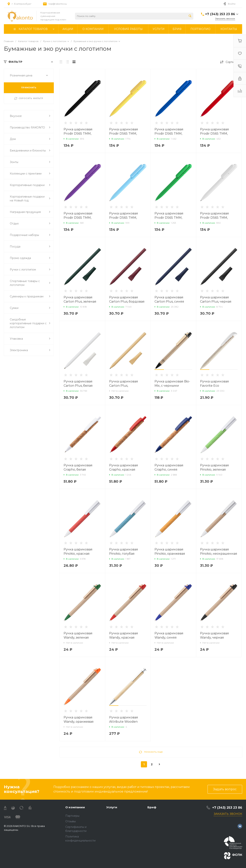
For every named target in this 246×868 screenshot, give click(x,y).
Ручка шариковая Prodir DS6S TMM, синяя (169, 134)
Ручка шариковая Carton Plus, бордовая (127, 299)
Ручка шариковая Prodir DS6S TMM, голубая (124, 218)
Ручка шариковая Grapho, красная (124, 467)
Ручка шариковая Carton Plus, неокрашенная (124, 386)
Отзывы (71, 821)
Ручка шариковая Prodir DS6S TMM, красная (214, 134)
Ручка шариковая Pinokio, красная (78, 551)
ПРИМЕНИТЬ (29, 88)
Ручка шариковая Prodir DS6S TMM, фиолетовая (78, 218)
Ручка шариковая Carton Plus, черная (216, 299)
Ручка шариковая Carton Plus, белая (78, 384)
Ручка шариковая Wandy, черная (214, 635)
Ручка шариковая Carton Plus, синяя (169, 299)
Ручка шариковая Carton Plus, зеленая (80, 299)
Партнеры (72, 816)
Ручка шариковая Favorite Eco (214, 384)
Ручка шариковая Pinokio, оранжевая (170, 551)
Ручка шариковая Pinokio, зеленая (214, 467)
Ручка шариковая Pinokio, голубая (124, 551)
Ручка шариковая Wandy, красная (124, 635)
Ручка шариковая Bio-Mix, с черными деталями (172, 386)
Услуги (112, 807)
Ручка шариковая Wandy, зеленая (78, 635)
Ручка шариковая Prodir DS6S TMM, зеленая (169, 218)
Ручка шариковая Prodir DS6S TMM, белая (214, 218)
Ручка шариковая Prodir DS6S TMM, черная (78, 134)
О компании (75, 807)
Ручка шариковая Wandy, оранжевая (79, 719)
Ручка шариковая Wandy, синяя (169, 635)
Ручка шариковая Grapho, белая (78, 467)
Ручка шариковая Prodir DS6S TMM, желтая (124, 134)
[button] (159, 370)
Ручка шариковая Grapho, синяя (169, 467)
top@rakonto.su (58, 4)
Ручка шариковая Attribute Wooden (124, 719)
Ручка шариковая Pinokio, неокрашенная (219, 551)
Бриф (152, 807)
